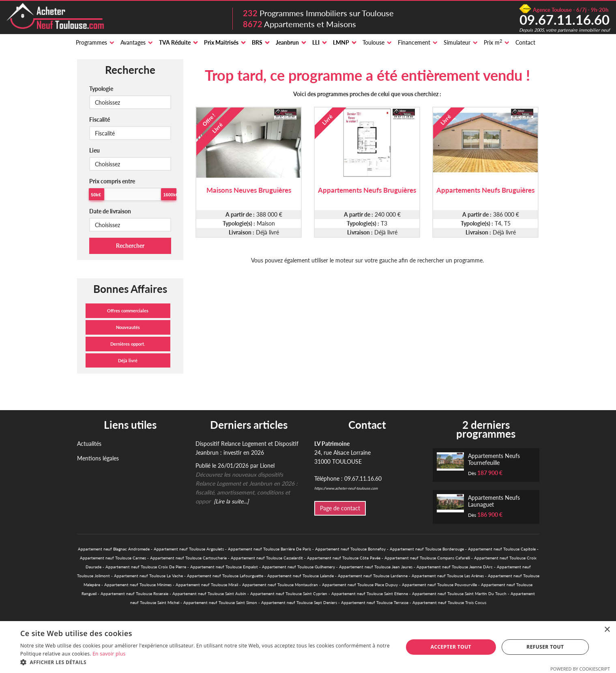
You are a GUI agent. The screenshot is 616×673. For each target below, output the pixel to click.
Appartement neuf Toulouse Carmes (113, 558)
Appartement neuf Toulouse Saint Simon (220, 602)
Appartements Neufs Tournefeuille (494, 459)
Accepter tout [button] (451, 647)
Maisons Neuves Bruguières (249, 190)
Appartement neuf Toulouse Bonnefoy (350, 549)
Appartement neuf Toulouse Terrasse (375, 602)
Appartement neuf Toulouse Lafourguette (225, 576)
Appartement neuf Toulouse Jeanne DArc (455, 567)
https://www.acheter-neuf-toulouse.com (346, 488)
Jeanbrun (287, 42)
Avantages (133, 42)
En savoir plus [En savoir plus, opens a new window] (109, 654)
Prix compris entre (112, 181)
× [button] (607, 630)
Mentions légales (98, 458)
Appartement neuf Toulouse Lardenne (373, 576)
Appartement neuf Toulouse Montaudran (280, 585)
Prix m (493, 42)
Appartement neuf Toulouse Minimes (138, 585)
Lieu (94, 150)
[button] (206, 662)
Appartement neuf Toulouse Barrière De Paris (269, 549)
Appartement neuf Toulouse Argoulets (189, 549)
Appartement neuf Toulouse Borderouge (427, 549)
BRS (257, 42)
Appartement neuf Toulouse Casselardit (267, 558)
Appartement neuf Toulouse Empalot (224, 567)
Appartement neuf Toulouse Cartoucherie (188, 558)
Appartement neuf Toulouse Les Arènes (448, 576)
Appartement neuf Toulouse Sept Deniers (299, 602)
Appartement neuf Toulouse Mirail (207, 585)
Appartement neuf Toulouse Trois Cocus (449, 602)
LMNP (341, 42)
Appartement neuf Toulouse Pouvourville (439, 585)
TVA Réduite (175, 42)
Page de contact (340, 508)
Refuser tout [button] (545, 647)
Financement (414, 42)
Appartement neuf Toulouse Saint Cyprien (289, 593)
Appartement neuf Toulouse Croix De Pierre (146, 567)
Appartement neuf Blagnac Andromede (114, 549)
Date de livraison (110, 211)
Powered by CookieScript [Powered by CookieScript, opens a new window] (580, 669)
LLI (316, 42)
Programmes (91, 42)
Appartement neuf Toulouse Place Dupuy (360, 585)
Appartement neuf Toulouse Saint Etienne (370, 593)
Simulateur (457, 42)
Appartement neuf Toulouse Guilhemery (298, 567)
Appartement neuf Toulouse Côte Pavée (344, 558)
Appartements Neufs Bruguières (367, 190)
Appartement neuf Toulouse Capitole (502, 549)
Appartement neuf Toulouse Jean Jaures (376, 567)
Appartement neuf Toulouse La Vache (148, 576)
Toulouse (373, 42)
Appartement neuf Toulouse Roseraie (134, 593)
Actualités (89, 444)
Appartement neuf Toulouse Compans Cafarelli (427, 558)
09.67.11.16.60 (564, 19)
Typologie (101, 89)
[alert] (308, 647)
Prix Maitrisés (221, 42)
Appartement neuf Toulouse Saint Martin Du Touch (459, 593)
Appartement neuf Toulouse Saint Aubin (209, 593)
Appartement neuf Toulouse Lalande (300, 576)
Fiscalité (100, 119)
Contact (525, 42)
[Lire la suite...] (231, 501)
